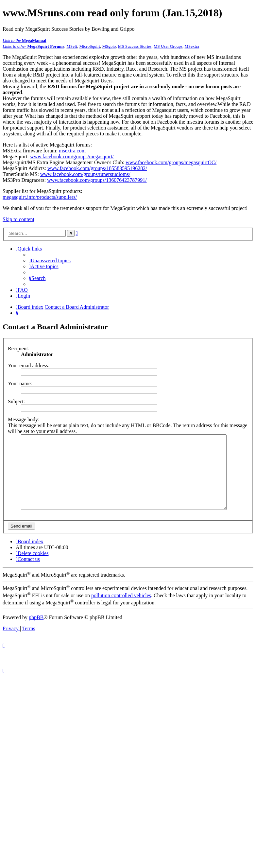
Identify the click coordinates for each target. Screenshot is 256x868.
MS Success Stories (135, 46)
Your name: (20, 383)
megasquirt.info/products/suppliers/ (40, 197)
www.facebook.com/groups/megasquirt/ (72, 156)
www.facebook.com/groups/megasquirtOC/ (171, 162)
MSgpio (109, 46)
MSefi (72, 46)
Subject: (16, 401)
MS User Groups (168, 46)
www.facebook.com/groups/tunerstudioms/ (85, 174)
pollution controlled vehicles (121, 610)
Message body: (24, 419)
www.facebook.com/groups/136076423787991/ (97, 180)
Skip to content (18, 219)
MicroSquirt (90, 46)
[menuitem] (50, 260)
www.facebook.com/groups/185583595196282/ (97, 168)
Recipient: (19, 348)
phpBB (36, 632)
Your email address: (29, 365)
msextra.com (72, 151)
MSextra (192, 46)
